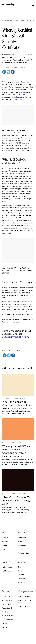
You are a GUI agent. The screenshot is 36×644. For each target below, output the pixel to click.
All (3, 20)
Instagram (22, 579)
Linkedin (21, 575)
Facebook (22, 583)
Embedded (22, 538)
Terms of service (7, 608)
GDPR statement (8, 620)
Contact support (7, 596)
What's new (22, 545)
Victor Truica (16, 351)
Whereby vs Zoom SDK (25, 601)
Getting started (7, 600)
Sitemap (4, 627)
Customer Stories (20, 20)
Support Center (7, 604)
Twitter (21, 571)
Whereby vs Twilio (25, 596)
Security (4, 624)
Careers (4, 545)
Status (20, 549)
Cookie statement (8, 616)
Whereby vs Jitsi (24, 606)
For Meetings (6, 571)
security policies (23, 145)
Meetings (21, 542)
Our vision (5, 542)
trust (26, 314)
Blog (20, 567)
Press (4, 549)
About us (5, 538)
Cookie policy (6, 612)
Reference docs (24, 553)
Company (9, 20)
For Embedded (7, 567)
